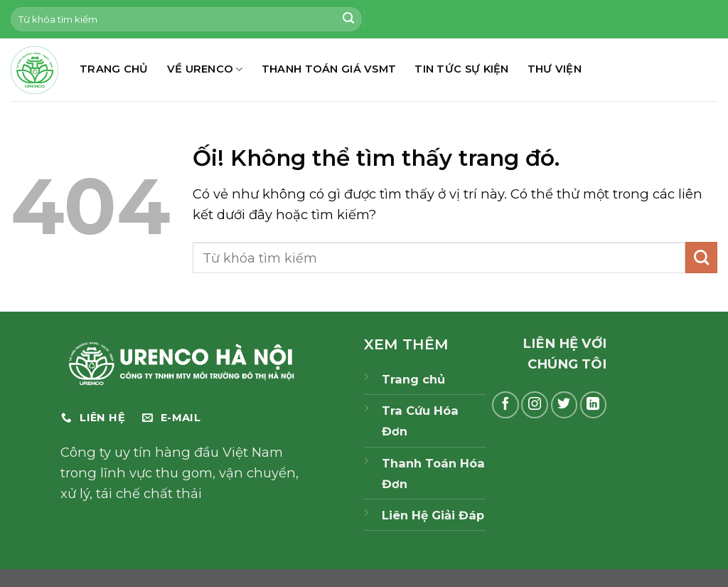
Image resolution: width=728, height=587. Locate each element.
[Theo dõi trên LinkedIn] (594, 405)
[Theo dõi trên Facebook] (505, 405)
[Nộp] (348, 19)
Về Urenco (205, 69)
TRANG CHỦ (114, 69)
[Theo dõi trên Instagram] (535, 405)
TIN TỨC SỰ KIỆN (461, 69)
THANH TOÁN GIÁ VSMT (329, 69)
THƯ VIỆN (555, 69)
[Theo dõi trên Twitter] (564, 405)
